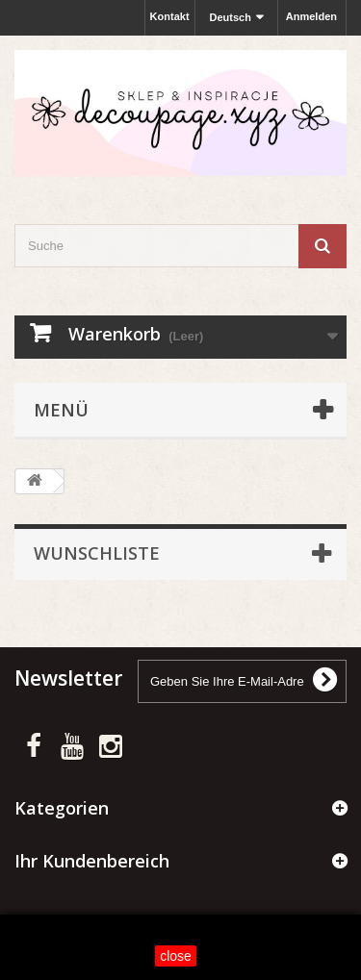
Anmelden (311, 16)
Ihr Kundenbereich (92, 861)
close (176, 956)
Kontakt (170, 16)
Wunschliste (97, 553)
